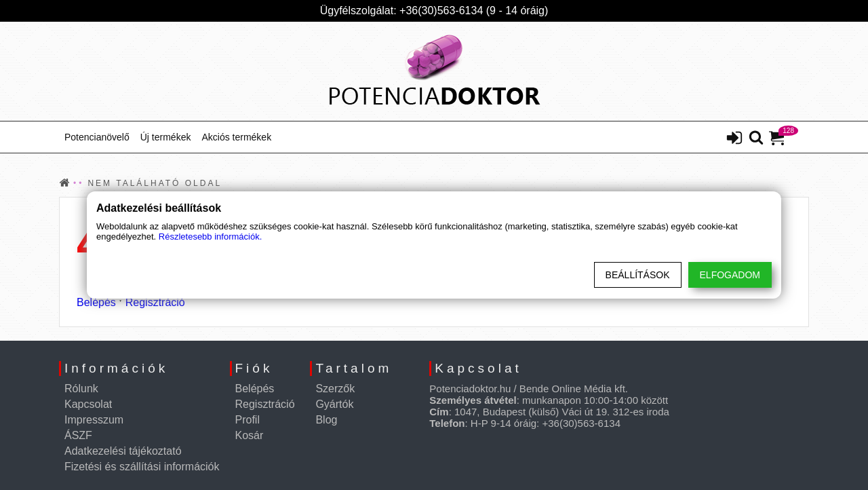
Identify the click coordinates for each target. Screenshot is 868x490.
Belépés (96, 302)
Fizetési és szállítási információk (142, 467)
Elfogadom (730, 275)
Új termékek (166, 137)
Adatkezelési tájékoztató (123, 451)
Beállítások (638, 275)
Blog (326, 420)
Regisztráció (155, 302)
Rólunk (81, 389)
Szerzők (335, 389)
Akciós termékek (236, 137)
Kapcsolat (88, 404)
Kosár (250, 435)
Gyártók (334, 404)
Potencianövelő (97, 137)
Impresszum (94, 420)
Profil (248, 420)
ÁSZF (78, 435)
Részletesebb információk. (210, 237)
